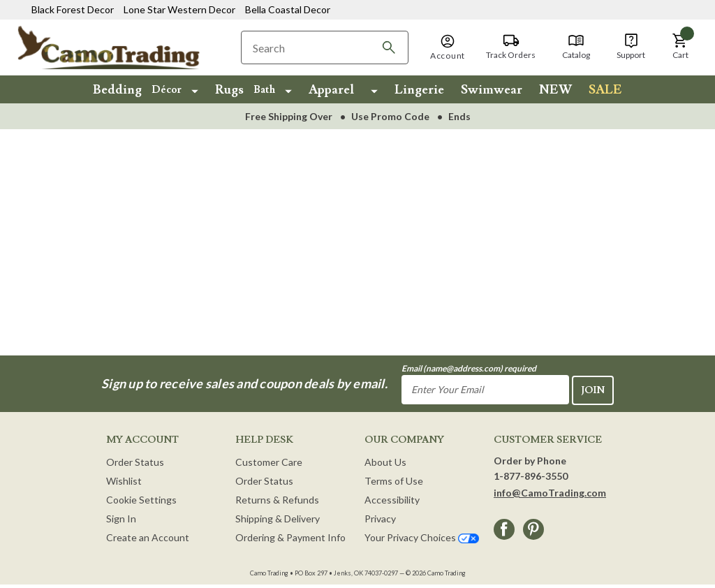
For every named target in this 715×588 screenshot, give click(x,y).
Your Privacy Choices (422, 537)
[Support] (631, 47)
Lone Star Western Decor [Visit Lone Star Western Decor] (179, 9)
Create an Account (148, 537)
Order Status (135, 461)
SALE (605, 90)
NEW (555, 90)
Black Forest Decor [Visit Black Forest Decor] (73, 9)
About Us (385, 461)
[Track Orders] (511, 47)
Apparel (331, 90)
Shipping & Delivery (278, 518)
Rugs (229, 90)
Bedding (117, 90)
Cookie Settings (141, 499)
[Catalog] (576, 47)
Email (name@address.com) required (469, 368)
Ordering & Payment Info (290, 537)
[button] (448, 48)
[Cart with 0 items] (680, 47)
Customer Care (269, 461)
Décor (167, 90)
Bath (264, 90)
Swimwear (492, 90)
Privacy (380, 518)
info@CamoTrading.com (550, 492)
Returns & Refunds (277, 499)
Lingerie (419, 90)
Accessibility (392, 499)
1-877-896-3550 (531, 475)
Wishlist (124, 480)
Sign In (121, 518)
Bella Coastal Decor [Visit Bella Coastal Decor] (288, 9)
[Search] (389, 47)
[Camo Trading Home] (120, 46)
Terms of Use (394, 480)
